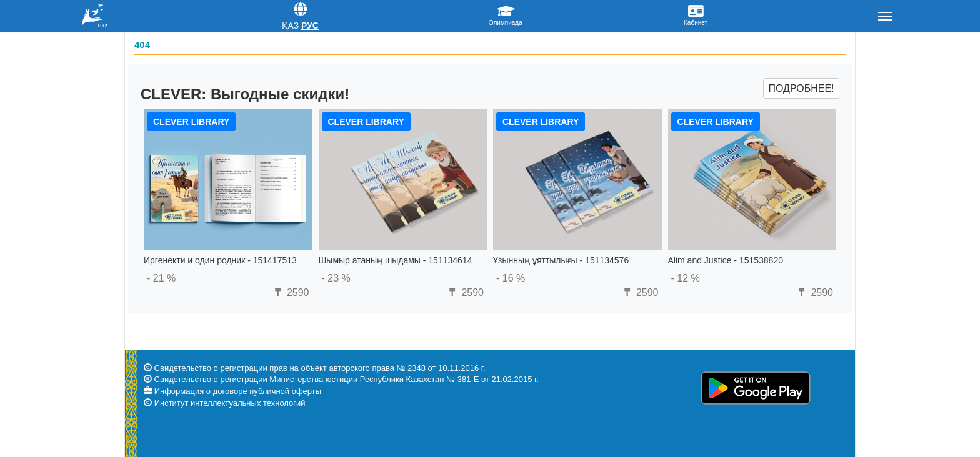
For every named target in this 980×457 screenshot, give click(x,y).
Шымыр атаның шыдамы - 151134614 (396, 260)
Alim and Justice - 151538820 (726, 260)
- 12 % (686, 278)
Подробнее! (801, 88)
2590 (290, 292)
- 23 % (336, 278)
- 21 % (161, 278)
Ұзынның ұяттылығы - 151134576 (561, 260)
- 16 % (511, 278)
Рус (310, 26)
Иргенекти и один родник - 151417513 (220, 260)
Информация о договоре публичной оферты (238, 391)
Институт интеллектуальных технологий (230, 403)
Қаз (290, 26)
